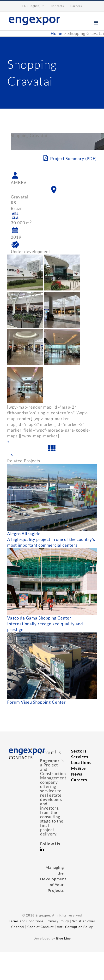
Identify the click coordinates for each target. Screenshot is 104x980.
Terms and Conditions (26, 921)
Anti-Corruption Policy (75, 927)
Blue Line (64, 938)
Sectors (79, 751)
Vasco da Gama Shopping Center (39, 618)
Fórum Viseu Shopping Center (37, 702)
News (77, 774)
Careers (79, 780)
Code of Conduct (41, 927)
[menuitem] (33, 6)
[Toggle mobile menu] (97, 23)
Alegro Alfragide (24, 534)
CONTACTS (21, 758)
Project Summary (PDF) (70, 158)
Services (80, 757)
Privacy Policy (58, 921)
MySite (78, 768)
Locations (81, 763)
